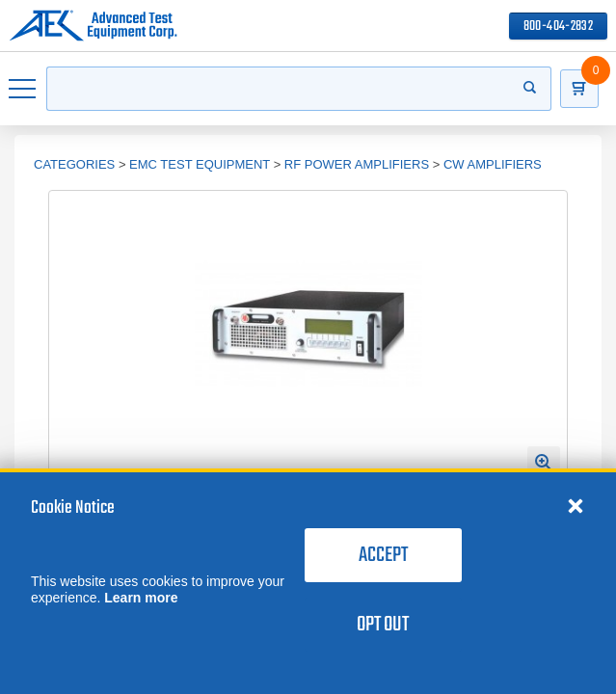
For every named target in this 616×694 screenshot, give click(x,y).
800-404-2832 (558, 27)
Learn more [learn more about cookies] (141, 598)
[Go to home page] (93, 26)
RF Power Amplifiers (357, 164)
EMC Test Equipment (200, 164)
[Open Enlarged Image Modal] (544, 463)
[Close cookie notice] (576, 505)
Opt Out (383, 625)
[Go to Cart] (579, 89)
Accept (383, 555)
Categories (74, 164)
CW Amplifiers (493, 164)
